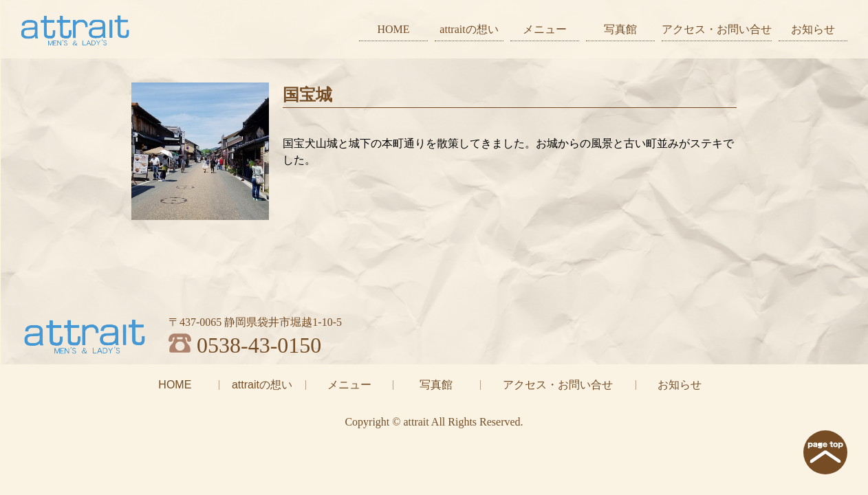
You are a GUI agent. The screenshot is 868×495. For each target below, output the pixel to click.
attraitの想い (469, 29)
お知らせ (813, 29)
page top (825, 452)
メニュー (545, 29)
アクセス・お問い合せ (717, 29)
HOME (393, 29)
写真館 (620, 29)
